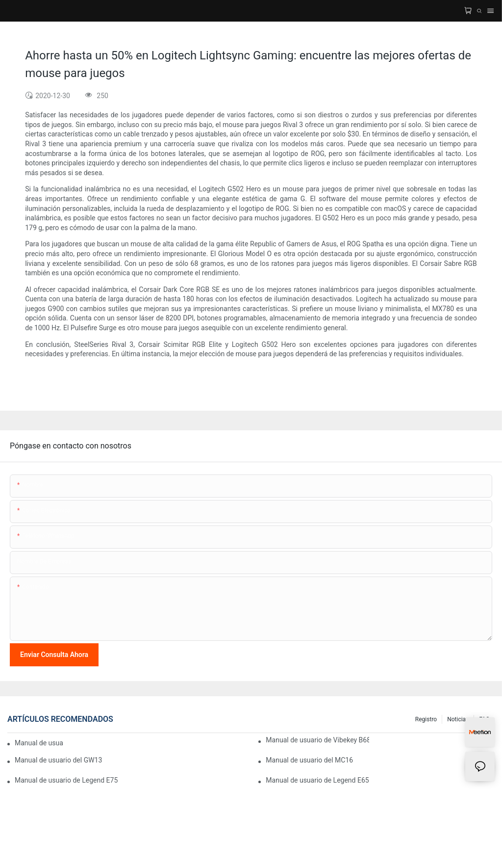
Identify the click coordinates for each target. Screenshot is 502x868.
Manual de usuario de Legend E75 (66, 780)
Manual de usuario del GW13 (58, 760)
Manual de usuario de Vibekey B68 (317, 740)
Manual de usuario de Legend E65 (317, 780)
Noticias (458, 719)
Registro (426, 719)
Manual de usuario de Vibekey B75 (39, 743)
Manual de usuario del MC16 (309, 760)
